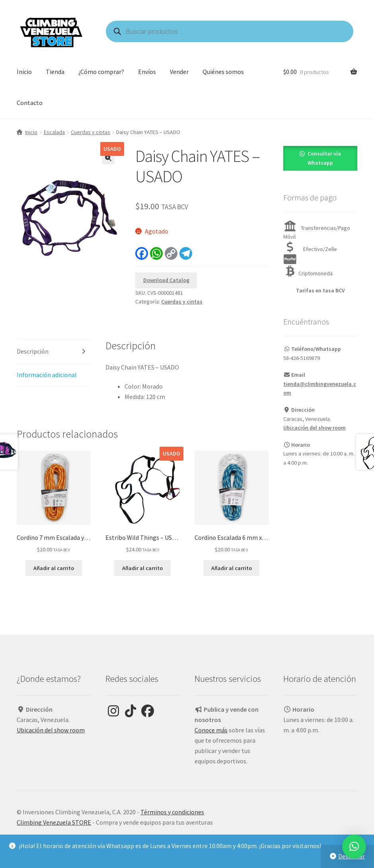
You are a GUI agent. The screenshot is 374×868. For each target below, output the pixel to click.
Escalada (54, 132)
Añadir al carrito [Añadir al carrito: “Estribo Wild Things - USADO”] (142, 568)
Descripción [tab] (33, 351)
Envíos (147, 72)
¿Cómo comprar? (101, 72)
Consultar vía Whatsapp (324, 158)
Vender (179, 72)
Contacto (30, 103)
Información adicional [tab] (47, 375)
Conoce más (211, 730)
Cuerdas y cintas (91, 132)
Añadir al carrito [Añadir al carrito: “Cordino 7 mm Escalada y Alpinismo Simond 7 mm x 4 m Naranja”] (54, 568)
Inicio (24, 72)
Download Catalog (166, 280)
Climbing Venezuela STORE (54, 822)
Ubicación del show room (315, 428)
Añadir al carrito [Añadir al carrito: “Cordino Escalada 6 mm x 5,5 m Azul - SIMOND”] (232, 568)
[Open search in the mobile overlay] (230, 31)
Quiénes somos (223, 72)
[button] (108, 158)
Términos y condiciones (172, 812)
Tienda (55, 72)
